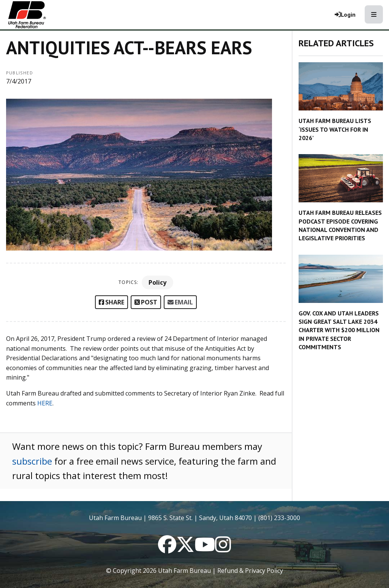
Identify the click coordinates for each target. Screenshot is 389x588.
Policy (157, 282)
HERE (45, 403)
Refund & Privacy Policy (250, 571)
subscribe (32, 461)
